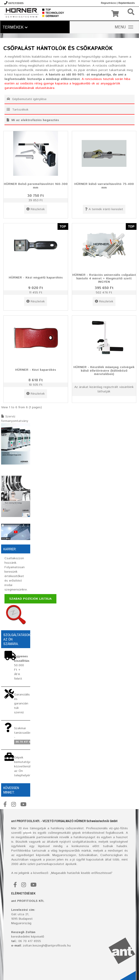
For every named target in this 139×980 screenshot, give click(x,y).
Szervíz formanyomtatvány (15, 419)
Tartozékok (18, 110)
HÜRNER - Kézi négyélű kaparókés (36, 278)
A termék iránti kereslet (104, 209)
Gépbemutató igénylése (27, 99)
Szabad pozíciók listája (30, 599)
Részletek (36, 209)
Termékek (15, 27)
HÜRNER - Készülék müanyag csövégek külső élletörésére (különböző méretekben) (104, 371)
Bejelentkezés (127, 3)
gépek (27, 833)
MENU (124, 27)
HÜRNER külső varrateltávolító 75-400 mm (104, 186)
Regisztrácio (108, 3)
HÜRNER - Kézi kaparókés (36, 370)
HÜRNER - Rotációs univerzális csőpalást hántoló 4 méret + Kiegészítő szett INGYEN (104, 278)
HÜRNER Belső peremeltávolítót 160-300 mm (36, 186)
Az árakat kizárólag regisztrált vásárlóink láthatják (104, 389)
